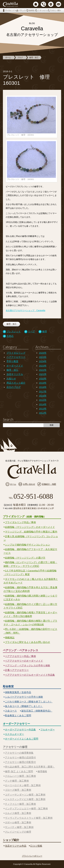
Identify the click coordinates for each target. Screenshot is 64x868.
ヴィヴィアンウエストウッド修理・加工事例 (29, 818)
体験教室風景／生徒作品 (18, 692)
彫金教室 (8, 686)
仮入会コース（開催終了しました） (24, 706)
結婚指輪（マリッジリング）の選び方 (25, 558)
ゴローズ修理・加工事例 (18, 790)
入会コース (11, 711)
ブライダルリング (16, 353)
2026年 (43, 353)
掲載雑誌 (10, 638)
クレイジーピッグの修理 (18, 832)
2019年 (43, 383)
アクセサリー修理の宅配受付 (20, 762)
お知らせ (11, 379)
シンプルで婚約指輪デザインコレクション (28, 545)
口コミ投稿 (36, 846)
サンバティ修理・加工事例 (19, 827)
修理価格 (42, 771)
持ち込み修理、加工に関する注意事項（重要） (30, 767)
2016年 (43, 396)
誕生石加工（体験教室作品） (37, 711)
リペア (31, 332)
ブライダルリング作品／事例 (20, 522)
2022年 (43, 370)
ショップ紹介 (11, 840)
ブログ (20, 57)
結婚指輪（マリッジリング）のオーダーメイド (30, 527)
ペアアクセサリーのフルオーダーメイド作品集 (30, 675)
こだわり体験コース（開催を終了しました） (29, 702)
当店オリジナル (15, 374)
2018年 (43, 387)
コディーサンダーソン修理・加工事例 (25, 795)
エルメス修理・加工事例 (18, 813)
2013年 (43, 409)
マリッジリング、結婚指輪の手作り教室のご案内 (31, 532)
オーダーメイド (15, 366)
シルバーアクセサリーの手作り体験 (24, 697)
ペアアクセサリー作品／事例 (20, 656)
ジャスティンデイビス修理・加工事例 (25, 799)
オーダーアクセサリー (16, 724)
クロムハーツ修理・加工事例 (20, 776)
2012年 (43, 413)
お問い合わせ (29, 484)
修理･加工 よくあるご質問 (19, 771)
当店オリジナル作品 (16, 846)
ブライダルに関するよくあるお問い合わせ (28, 642)
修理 (44, 332)
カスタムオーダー (14, 734)
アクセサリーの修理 (15, 747)
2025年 (43, 357)
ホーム (8, 57)
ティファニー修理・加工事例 (20, 804)
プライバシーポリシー (32, 856)
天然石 (10, 336)
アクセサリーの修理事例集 (19, 753)
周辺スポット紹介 (16, 383)
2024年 (43, 361)
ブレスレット (14, 332)
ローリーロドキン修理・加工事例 (23, 785)
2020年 (43, 379)
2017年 (43, 392)
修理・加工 (34, 57)
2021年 (43, 374)
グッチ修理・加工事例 (17, 781)
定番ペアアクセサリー (17, 670)
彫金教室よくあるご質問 (18, 716)
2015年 (43, 400)
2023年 (43, 366)
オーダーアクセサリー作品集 (20, 730)
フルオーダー (48, 730)
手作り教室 (12, 361)
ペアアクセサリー (16, 357)
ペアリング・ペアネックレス (21, 650)
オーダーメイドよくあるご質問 (22, 739)
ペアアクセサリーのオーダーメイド (24, 661)
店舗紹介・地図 (49, 484)
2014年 (43, 404)
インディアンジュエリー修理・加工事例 (26, 809)
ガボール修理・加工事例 (18, 822)
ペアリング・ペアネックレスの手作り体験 (28, 666)
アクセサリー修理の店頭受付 (20, 758)
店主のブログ (14, 387)
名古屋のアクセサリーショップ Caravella (25, 310)
